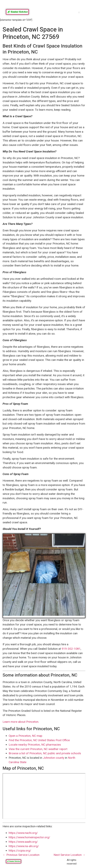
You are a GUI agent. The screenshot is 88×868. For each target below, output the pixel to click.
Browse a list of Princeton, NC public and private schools (45, 753)
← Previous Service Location (21, 855)
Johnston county (54, 758)
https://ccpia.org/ (20, 851)
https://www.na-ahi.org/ (24, 846)
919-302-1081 (71, 649)
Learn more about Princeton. (21, 722)
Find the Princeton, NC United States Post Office (39, 740)
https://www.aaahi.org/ (23, 842)
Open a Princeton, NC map (26, 736)
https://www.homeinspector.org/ (29, 837)
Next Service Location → (69, 855)
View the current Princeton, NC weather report (38, 749)
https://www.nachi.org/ (23, 833)
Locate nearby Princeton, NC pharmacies (35, 745)
